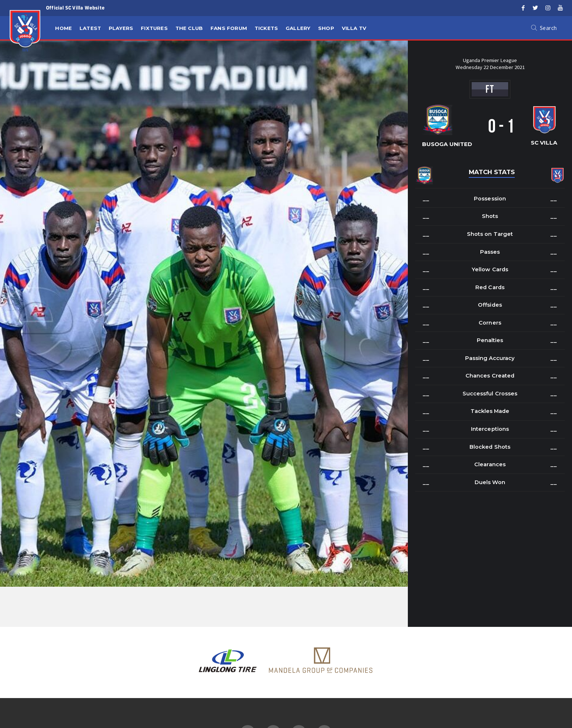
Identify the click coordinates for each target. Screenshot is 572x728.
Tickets (266, 28)
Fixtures (154, 28)
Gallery (298, 28)
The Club (189, 28)
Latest (90, 28)
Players (121, 28)
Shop (326, 28)
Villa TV (354, 28)
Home (63, 28)
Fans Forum (229, 28)
